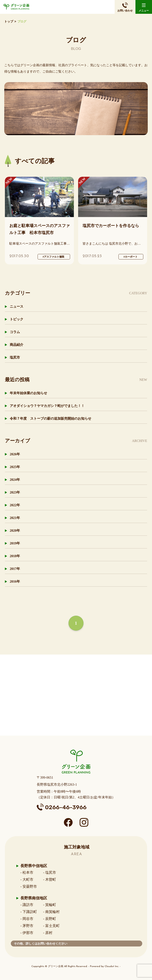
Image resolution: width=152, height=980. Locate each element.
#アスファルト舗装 (53, 257)
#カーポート (131, 257)
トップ (9, 22)
